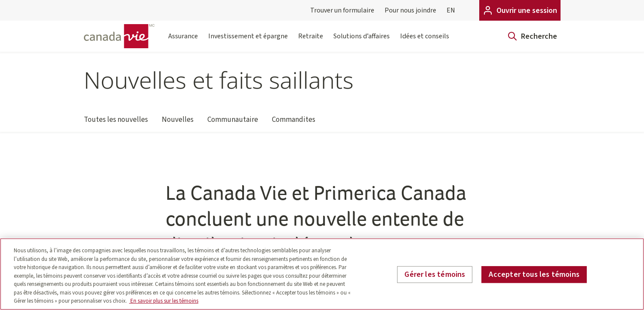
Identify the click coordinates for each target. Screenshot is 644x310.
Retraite (311, 42)
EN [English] (451, 10)
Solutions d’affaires (362, 42)
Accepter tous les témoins (534, 274)
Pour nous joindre (410, 10)
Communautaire (233, 123)
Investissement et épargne (248, 42)
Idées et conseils (425, 42)
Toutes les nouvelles (116, 123)
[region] (322, 274)
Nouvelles (178, 123)
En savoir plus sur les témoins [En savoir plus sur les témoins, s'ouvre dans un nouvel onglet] (164, 301)
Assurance (183, 42)
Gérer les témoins (435, 274)
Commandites (294, 123)
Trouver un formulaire (342, 10)
